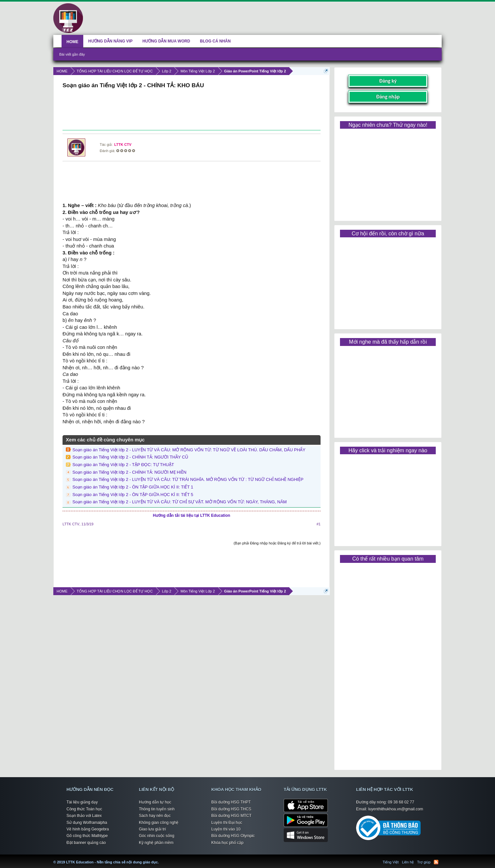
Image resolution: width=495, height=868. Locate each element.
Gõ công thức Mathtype (87, 836)
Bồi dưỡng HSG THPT (231, 802)
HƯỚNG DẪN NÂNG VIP (110, 41)
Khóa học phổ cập (227, 843)
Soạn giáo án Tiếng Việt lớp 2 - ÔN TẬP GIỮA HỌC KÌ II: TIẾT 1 (133, 487)
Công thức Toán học (84, 809)
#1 (319, 524)
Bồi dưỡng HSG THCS (231, 809)
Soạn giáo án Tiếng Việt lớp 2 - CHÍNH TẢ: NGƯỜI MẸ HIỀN (130, 472)
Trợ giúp (424, 862)
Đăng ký (388, 81)
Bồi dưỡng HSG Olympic (233, 836)
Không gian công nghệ (159, 823)
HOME (72, 42)
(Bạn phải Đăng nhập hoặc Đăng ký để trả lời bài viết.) (277, 543)
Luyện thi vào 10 (226, 829)
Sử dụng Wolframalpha (87, 823)
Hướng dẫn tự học (155, 802)
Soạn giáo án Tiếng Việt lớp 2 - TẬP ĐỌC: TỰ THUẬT (123, 465)
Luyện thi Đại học (227, 823)
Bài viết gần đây (72, 54)
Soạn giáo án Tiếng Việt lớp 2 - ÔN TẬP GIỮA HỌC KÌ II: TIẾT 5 (133, 495)
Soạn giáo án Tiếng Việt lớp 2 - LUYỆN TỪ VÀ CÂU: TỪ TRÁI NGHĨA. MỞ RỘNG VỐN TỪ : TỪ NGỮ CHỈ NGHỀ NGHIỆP (188, 479)
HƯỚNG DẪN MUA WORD (166, 41)
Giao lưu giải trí (152, 829)
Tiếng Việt (391, 862)
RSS (436, 862)
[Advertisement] (192, 110)
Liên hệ (408, 862)
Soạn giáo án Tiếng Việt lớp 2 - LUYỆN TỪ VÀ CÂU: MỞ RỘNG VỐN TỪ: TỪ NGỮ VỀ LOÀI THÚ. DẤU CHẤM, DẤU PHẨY (189, 450)
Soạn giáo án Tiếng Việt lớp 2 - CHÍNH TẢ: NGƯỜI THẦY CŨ (130, 457)
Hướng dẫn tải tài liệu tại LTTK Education (192, 515)
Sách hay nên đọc (155, 816)
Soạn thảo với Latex (84, 816)
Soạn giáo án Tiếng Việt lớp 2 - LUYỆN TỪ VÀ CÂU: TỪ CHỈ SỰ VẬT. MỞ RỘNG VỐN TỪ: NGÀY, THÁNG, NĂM (180, 502)
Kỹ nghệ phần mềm (156, 843)
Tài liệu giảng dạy (82, 802)
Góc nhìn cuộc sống (156, 836)
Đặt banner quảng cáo (86, 843)
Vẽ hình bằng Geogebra (88, 829)
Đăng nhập (388, 97)
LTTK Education (160, 858)
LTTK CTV (123, 145)
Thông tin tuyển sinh (157, 809)
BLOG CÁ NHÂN (215, 41)
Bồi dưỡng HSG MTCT (231, 816)
